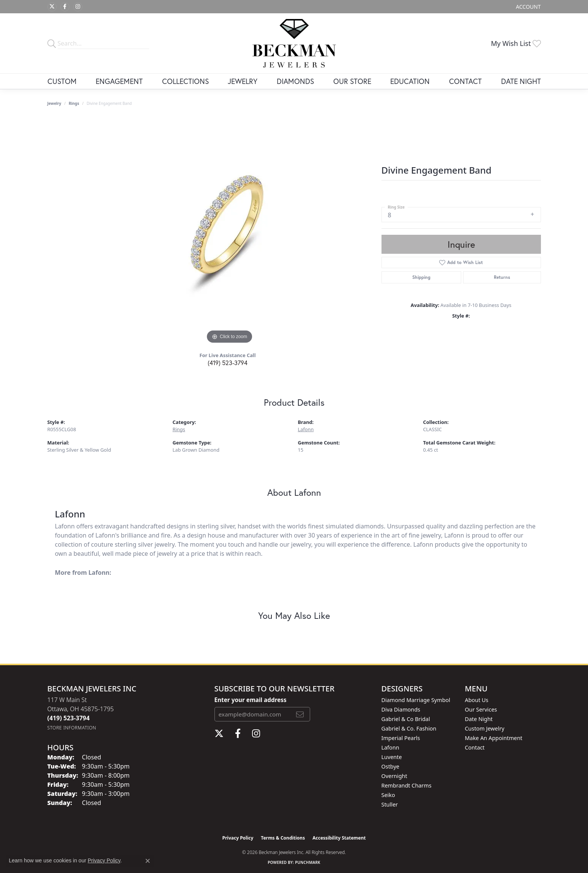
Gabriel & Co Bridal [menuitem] (406, 719)
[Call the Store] (69, 718)
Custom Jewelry (485, 728)
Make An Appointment (494, 738)
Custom (62, 81)
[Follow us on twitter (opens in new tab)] (52, 7)
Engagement (119, 81)
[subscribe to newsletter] (300, 714)
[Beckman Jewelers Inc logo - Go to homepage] (294, 43)
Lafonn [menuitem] (390, 747)
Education (410, 81)
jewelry (54, 103)
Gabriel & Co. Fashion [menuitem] (409, 728)
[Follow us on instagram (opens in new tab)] (78, 7)
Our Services (481, 709)
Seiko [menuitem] (388, 795)
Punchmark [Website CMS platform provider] (308, 862)
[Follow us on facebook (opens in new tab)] (65, 7)
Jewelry (243, 81)
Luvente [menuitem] (392, 757)
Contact (465, 81)
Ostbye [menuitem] (390, 766)
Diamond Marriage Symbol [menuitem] (416, 700)
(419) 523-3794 (228, 363)
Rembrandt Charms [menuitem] (407, 785)
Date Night (521, 81)
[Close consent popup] (148, 861)
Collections (185, 81)
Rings (74, 103)
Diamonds (295, 81)
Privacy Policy (238, 838)
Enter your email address (251, 700)
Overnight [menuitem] (394, 776)
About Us (477, 700)
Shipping (421, 277)
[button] (527, 7)
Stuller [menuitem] (390, 804)
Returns (502, 277)
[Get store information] (72, 728)
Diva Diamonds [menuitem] (401, 709)
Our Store (352, 81)
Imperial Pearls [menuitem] (401, 738)
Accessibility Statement (339, 838)
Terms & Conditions (283, 838)
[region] (230, 232)
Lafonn (306, 429)
